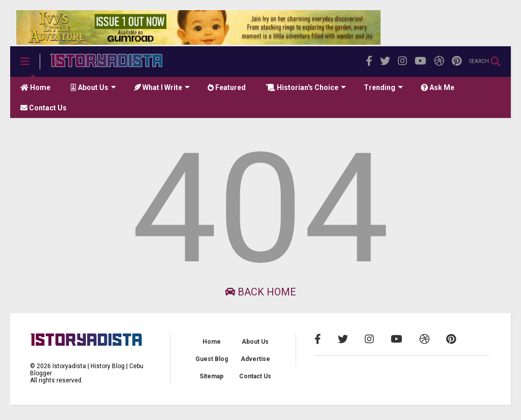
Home (35, 87)
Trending (383, 87)
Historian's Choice (306, 87)
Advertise (255, 359)
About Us (93, 87)
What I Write (162, 87)
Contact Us (44, 108)
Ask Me (438, 87)
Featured (227, 87)
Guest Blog (212, 359)
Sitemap (211, 376)
